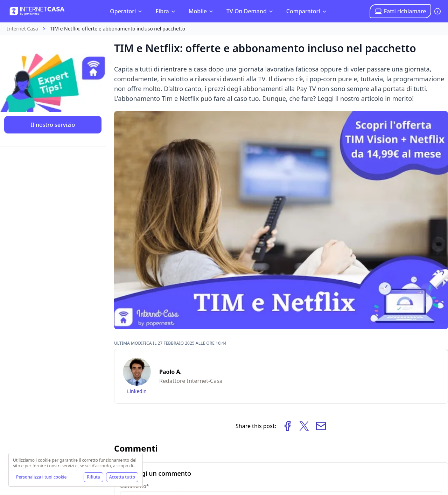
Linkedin (137, 391)
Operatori (126, 11)
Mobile (201, 11)
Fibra (166, 11)
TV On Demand (250, 11)
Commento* (134, 486)
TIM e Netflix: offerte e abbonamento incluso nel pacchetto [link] (118, 29)
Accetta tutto (122, 477)
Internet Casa (23, 29)
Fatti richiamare (401, 11)
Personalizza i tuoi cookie (41, 477)
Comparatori (307, 11)
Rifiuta (93, 477)
